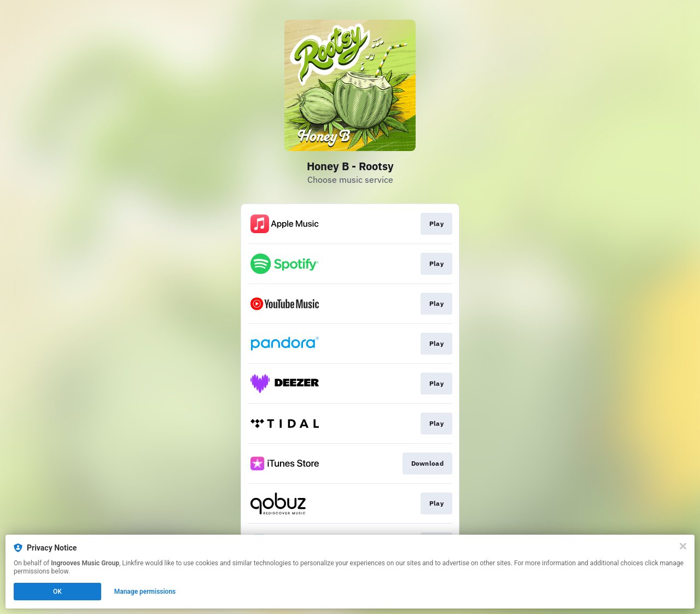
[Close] (683, 546)
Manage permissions (145, 592)
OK (57, 592)
